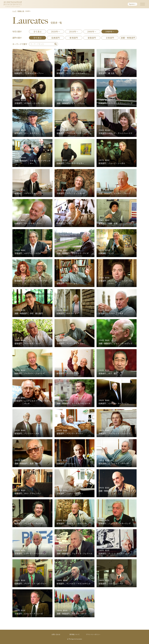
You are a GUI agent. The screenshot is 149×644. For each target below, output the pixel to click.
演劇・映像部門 (128, 38)
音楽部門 (110, 38)
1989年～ (110, 31)
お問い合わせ (56, 634)
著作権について (74, 634)
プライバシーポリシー (93, 634)
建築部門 (92, 38)
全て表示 (38, 31)
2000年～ (92, 31)
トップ (14, 11)
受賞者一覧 (21, 11)
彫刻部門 (74, 38)
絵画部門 (56, 38)
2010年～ (74, 31)
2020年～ (56, 31)
